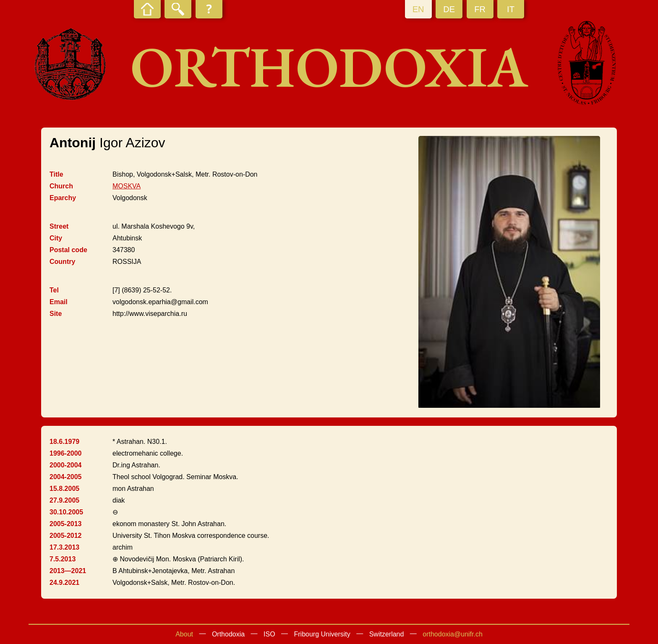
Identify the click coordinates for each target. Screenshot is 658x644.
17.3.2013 (64, 547)
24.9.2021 (64, 583)
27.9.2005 (64, 500)
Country (62, 262)
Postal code (68, 250)
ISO (269, 634)
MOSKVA (127, 186)
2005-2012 (66, 536)
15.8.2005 (64, 489)
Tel (54, 290)
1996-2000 (66, 453)
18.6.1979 (64, 442)
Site (56, 314)
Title (56, 174)
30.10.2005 (66, 512)
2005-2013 (66, 524)
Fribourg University (322, 634)
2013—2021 (68, 571)
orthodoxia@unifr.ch (453, 634)
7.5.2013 (63, 559)
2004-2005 (66, 477)
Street (59, 226)
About (184, 634)
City (56, 238)
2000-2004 (66, 465)
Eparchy (63, 198)
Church (61, 186)
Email (59, 302)
